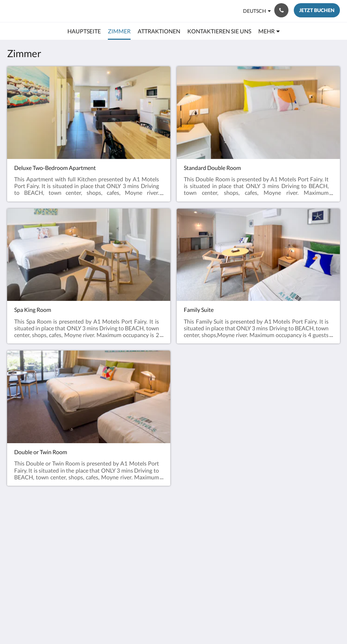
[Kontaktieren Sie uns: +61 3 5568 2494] (281, 10)
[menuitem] (84, 31)
